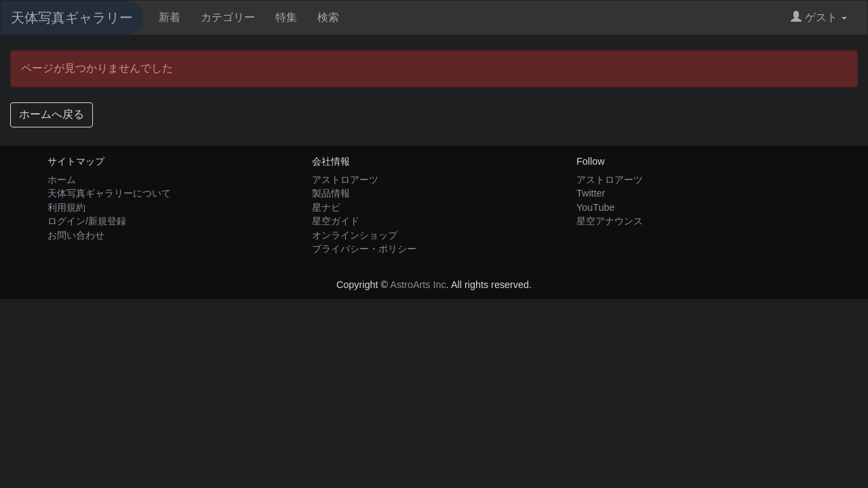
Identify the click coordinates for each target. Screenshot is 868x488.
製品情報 (331, 193)
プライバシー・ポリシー (364, 249)
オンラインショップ (355, 235)
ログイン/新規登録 (87, 221)
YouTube (596, 207)
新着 (170, 17)
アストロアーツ (345, 180)
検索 (328, 17)
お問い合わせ (76, 235)
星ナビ (326, 207)
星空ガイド (336, 221)
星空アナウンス (610, 221)
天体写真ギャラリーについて (109, 193)
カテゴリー (228, 17)
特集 (286, 17)
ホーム (62, 180)
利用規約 (66, 207)
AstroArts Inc (418, 285)
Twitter (591, 193)
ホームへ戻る (52, 114)
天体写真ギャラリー (72, 18)
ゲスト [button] (819, 17)
